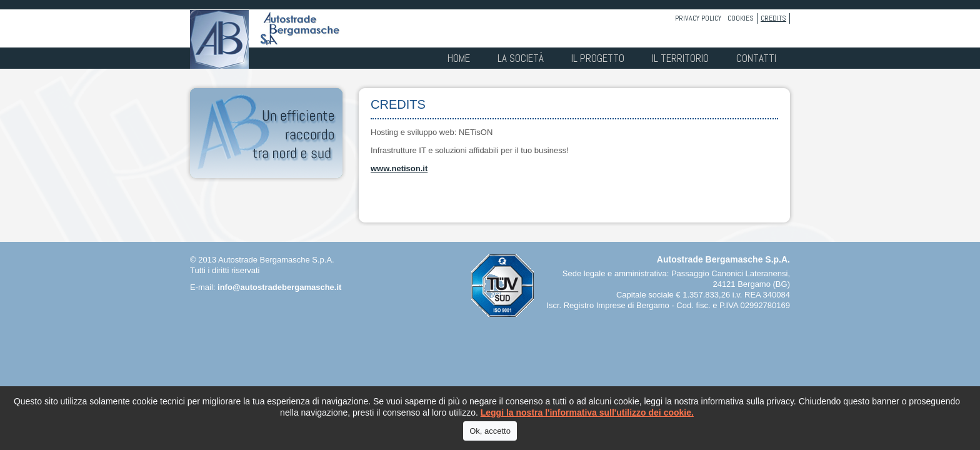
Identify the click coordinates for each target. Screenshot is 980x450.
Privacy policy (698, 18)
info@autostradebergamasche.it (279, 287)
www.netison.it (399, 168)
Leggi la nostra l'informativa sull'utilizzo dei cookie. (587, 412)
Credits (773, 18)
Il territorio (680, 58)
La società (521, 58)
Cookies (741, 18)
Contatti (756, 58)
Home (459, 58)
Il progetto (598, 58)
